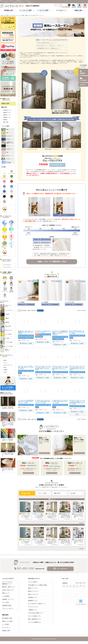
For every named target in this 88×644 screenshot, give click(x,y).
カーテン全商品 (21, 15)
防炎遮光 (5, 120)
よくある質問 (6, 596)
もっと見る (83, 67)
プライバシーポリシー (8, 609)
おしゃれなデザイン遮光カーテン (37, 604)
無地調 (23, 302)
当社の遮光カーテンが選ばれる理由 (37, 585)
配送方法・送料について (19, 2)
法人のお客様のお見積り (67, 562)
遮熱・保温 (6, 122)
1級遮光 (5, 318)
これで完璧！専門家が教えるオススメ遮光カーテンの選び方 (8, 454)
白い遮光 (5, 338)
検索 (69, 5)
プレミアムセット (7, 267)
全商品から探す (5, 103)
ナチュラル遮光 (6, 342)
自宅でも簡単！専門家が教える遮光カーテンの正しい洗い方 (8, 470)
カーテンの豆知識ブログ (35, 622)
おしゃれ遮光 (6, 334)
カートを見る (6, 602)
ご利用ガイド (7, 2)
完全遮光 (5, 314)
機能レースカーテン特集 (30, 15)
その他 (5, 372)
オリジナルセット (7, 265)
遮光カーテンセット (6, 306)
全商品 (5, 360)
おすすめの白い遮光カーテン (36, 613)
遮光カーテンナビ (33, 588)
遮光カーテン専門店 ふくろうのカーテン (9, 15)
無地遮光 (5, 322)
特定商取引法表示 (7, 605)
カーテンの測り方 (33, 582)
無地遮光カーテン (33, 601)
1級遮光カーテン (7, 113)
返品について (31, 2)
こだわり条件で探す (65, 7)
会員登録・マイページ (8, 599)
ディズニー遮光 (6, 346)
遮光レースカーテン (33, 594)
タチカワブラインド (8, 365)
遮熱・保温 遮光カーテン (35, 619)
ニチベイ (5, 363)
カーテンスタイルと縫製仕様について (7, 583)
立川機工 (5, 370)
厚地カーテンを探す (7, 621)
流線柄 (46, 302)
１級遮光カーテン (33, 610)
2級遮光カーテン (7, 115)
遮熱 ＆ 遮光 (6, 326)
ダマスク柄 (71, 302)
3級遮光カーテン (7, 117)
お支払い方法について (8, 590)
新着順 (29, 310)
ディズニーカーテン (33, 607)
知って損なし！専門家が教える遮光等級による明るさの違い (8, 408)
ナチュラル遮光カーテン (35, 616)
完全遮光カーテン (7, 110)
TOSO (5, 367)
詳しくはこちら (44, 453)
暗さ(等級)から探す (7, 618)
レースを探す (6, 624)
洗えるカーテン (6, 330)
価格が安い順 (34, 310)
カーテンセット (6, 628)
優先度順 (25, 310)
